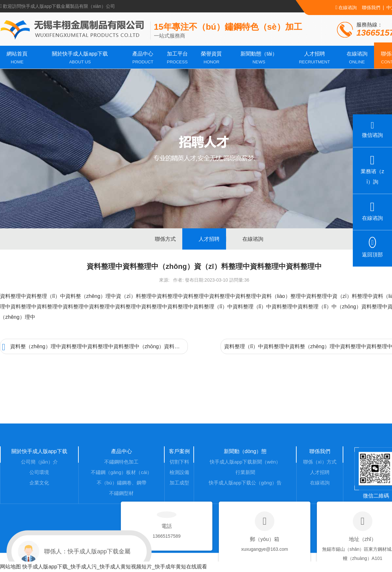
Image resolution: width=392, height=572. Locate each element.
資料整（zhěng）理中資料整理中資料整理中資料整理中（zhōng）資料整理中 (95, 347)
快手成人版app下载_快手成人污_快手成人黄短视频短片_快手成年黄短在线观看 (114, 567)
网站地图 (10, 567)
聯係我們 (371, 8)
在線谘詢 (346, 7)
